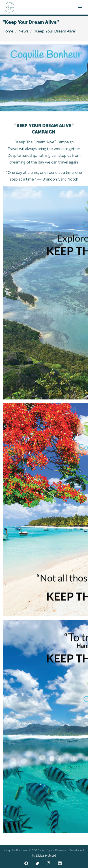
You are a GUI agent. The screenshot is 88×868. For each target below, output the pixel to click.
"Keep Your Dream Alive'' (55, 31)
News (24, 31)
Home (8, 31)
